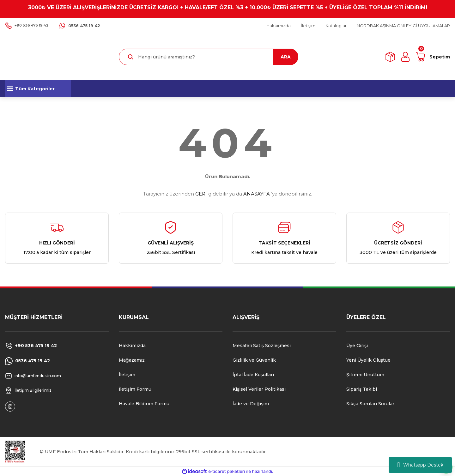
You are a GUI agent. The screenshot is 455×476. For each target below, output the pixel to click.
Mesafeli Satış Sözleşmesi (262, 346)
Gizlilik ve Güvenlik (254, 360)
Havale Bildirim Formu (144, 404)
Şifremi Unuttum (365, 375)
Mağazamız (132, 360)
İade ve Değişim (251, 404)
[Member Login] (405, 57)
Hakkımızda (132, 346)
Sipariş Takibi (362, 389)
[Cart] (433, 57)
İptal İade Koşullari (253, 375)
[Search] (209, 57)
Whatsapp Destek (420, 465)
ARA (286, 57)
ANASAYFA (257, 194)
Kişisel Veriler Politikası (259, 389)
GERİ (201, 194)
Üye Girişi (357, 346)
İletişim (127, 375)
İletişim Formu (135, 389)
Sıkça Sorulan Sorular (370, 404)
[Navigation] (38, 89)
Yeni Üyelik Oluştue (368, 360)
